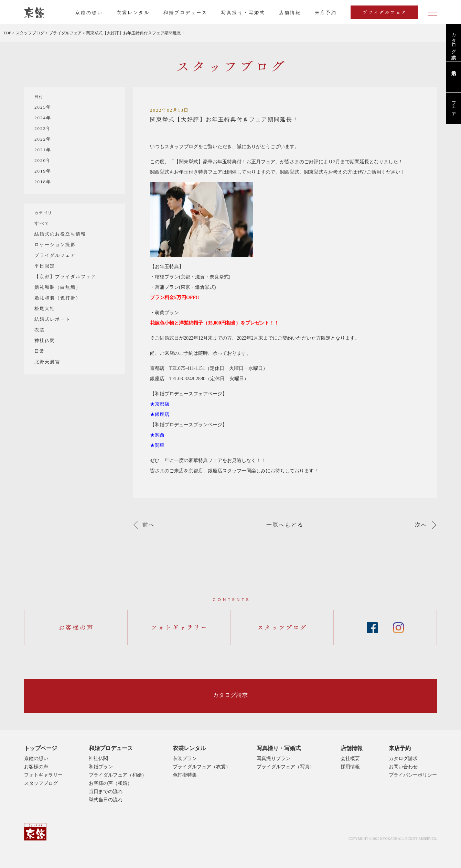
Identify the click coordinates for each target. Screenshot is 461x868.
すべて (42, 223)
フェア (454, 106)
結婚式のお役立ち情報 (60, 234)
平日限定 (45, 266)
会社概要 (350, 759)
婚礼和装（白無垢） (58, 287)
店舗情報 (290, 13)
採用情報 (350, 767)
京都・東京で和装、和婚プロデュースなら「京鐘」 (34, 13)
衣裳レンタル (133, 13)
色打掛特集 (185, 775)
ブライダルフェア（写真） (286, 767)
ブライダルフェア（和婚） (118, 775)
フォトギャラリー (43, 775)
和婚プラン (101, 767)
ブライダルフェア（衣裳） (202, 767)
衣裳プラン (185, 759)
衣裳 (40, 330)
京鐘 (35, 832)
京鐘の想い (89, 13)
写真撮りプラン (274, 759)
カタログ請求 (454, 40)
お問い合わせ (403, 767)
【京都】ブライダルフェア (65, 277)
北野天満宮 (47, 362)
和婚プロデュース (185, 13)
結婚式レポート (52, 319)
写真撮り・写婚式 (243, 13)
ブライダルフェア (55, 255)
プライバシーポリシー (413, 775)
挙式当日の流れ (106, 800)
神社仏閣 (45, 340)
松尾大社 (45, 309)
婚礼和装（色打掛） (58, 298)
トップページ (41, 748)
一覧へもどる (285, 525)
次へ (421, 525)
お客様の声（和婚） (110, 783)
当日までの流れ (106, 792)
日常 (40, 351)
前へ (149, 525)
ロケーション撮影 (55, 245)
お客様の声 (36, 767)
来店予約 (400, 748)
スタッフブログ (41, 783)
